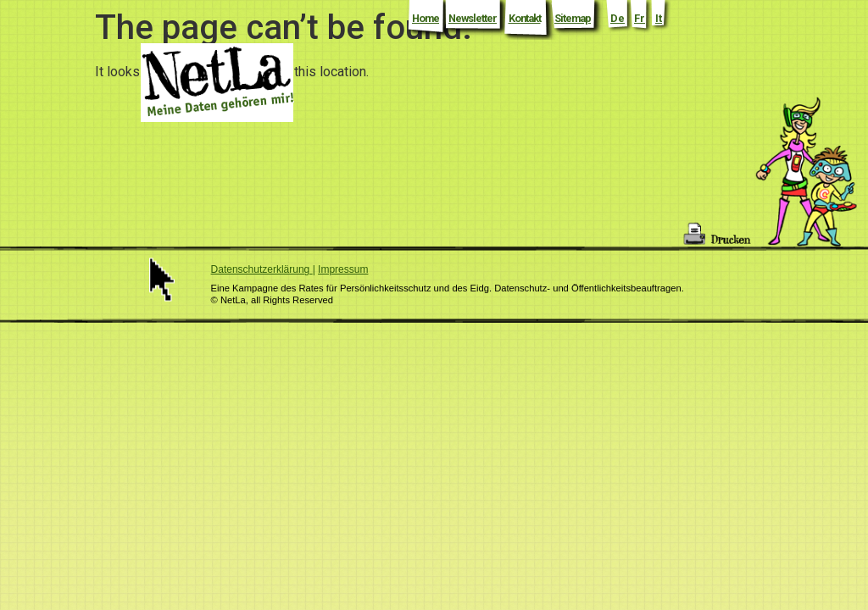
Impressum (343, 269)
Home (426, 18)
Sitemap (573, 18)
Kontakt (525, 18)
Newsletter (473, 18)
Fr (640, 18)
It (659, 18)
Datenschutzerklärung (262, 269)
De (618, 18)
